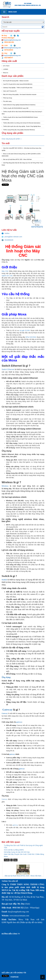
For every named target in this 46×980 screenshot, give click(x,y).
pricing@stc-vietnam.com (12, 237)
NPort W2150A (31, 337)
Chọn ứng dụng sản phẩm (12, 139)
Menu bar (13, 12)
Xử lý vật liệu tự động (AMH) (14, 850)
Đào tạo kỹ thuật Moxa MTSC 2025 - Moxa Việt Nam (18, 159)
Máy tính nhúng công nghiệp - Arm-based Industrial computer (20, 94)
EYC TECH (6, 66)
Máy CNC (5, 271)
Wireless (5, 486)
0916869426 (7, 240)
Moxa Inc (6, 73)
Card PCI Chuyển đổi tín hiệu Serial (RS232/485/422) (18, 84)
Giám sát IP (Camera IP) (10, 91)
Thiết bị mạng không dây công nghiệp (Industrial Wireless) (19, 130)
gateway (19, 722)
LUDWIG (6, 69)
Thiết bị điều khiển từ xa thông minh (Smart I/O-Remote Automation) (22, 123)
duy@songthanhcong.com (12, 40)
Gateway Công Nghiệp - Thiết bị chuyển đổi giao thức (18, 88)
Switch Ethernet (8, 369)
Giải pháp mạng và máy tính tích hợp (17, 852)
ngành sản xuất (7, 276)
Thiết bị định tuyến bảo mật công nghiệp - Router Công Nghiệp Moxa (22, 126)
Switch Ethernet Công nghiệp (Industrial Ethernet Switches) (19, 105)
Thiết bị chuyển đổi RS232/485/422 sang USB (16, 108)
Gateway (7, 710)
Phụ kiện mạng (7, 101)
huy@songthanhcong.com (12, 56)
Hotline (6, 233)
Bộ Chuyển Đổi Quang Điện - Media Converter (16, 81)
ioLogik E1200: (25, 330)
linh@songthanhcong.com (12, 48)
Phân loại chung (8, 98)
